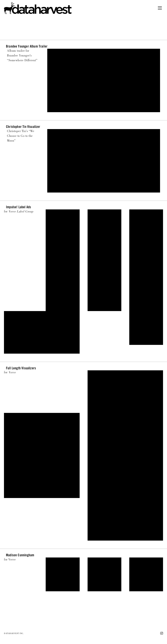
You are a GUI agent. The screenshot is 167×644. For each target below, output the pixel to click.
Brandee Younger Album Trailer (27, 46)
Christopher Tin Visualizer (23, 127)
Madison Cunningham (20, 555)
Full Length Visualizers (21, 368)
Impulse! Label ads (18, 207)
